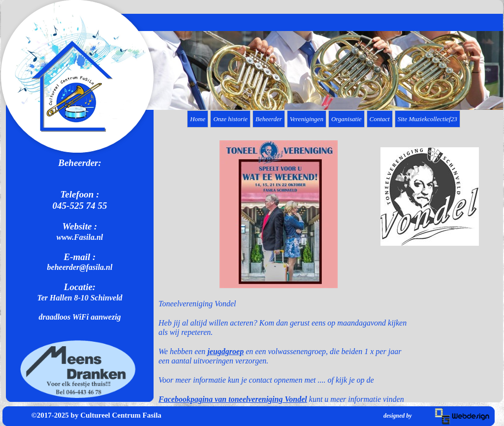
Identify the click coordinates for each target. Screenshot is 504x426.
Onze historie (230, 119)
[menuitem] (199, 119)
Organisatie (346, 119)
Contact (380, 119)
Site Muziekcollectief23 (427, 119)
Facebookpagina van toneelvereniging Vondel (233, 399)
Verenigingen (307, 119)
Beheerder (269, 119)
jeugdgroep (225, 351)
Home (198, 119)
